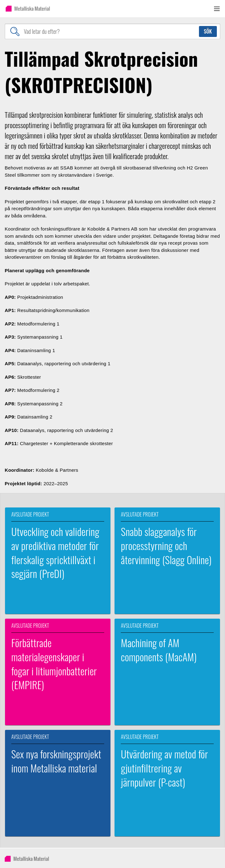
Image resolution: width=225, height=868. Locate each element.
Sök (208, 31)
